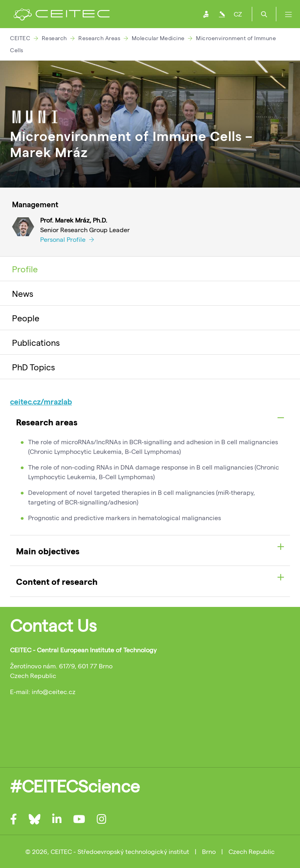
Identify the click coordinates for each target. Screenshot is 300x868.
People (26, 318)
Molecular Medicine (158, 38)
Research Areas (99, 38)
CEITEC (20, 38)
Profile (25, 269)
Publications (36, 342)
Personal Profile (67, 239)
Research (54, 38)
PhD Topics (34, 367)
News (23, 293)
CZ (238, 14)
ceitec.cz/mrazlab (41, 401)
